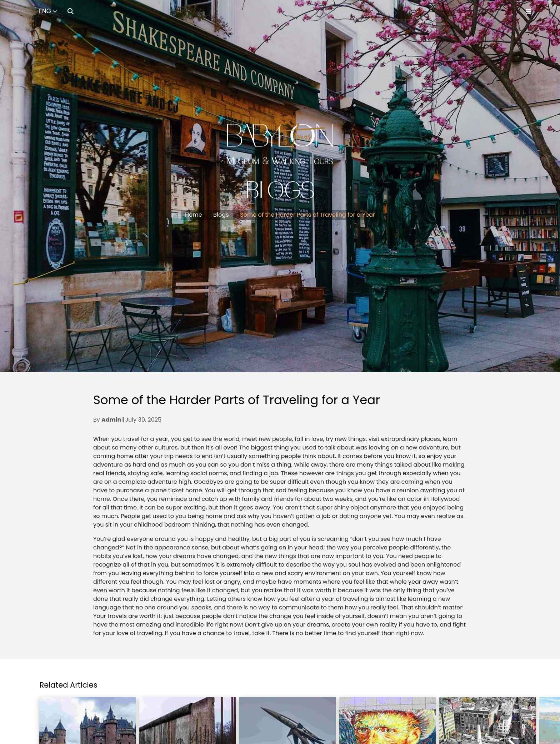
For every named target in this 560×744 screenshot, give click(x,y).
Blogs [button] (221, 215)
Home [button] (194, 215)
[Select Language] (48, 11)
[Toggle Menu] (529, 11)
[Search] (71, 11)
